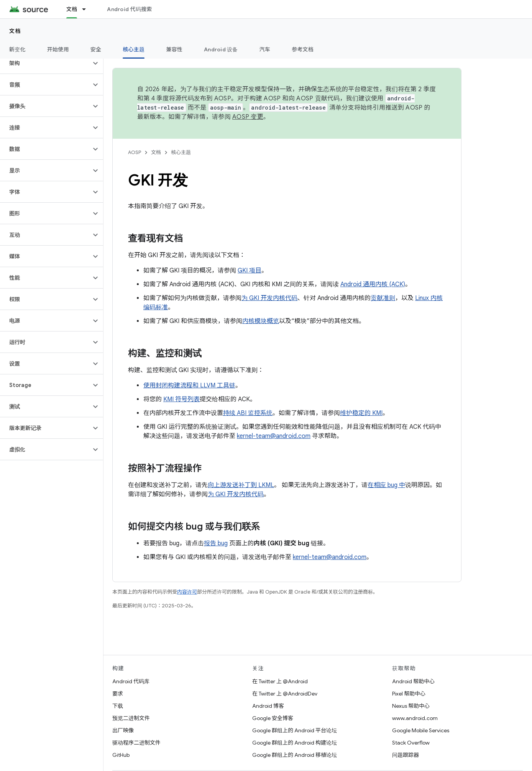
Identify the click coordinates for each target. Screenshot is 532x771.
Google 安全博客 (273, 718)
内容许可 (187, 592)
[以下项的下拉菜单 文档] (87, 9)
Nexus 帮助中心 (411, 706)
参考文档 (303, 49)
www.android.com (415, 718)
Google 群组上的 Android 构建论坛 (295, 743)
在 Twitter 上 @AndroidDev (285, 694)
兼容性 (174, 49)
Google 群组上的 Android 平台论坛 (295, 730)
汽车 (265, 49)
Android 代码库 (131, 681)
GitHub (121, 755)
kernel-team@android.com (274, 436)
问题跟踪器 (406, 755)
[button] (45, 63)
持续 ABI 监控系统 (248, 413)
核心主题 (181, 152)
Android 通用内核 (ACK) (373, 284)
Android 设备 (221, 49)
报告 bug (216, 543)
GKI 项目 (250, 271)
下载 (118, 706)
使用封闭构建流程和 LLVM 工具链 (189, 385)
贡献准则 (383, 298)
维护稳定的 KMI (361, 413)
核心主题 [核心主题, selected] (134, 49)
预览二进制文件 (131, 718)
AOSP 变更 (248, 117)
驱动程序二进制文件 (136, 743)
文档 (15, 31)
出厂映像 (123, 730)
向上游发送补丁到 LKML (241, 485)
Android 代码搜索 (129, 9)
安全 (96, 49)
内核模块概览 (261, 321)
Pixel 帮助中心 (409, 694)
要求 (118, 694)
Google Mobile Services (421, 730)
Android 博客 (268, 706)
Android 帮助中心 (413, 681)
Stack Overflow (411, 743)
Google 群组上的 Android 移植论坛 (295, 755)
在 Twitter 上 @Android (280, 681)
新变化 (17, 49)
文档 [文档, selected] (72, 9)
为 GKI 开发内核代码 (269, 298)
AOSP (135, 152)
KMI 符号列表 (181, 399)
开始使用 (58, 49)
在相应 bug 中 (386, 485)
